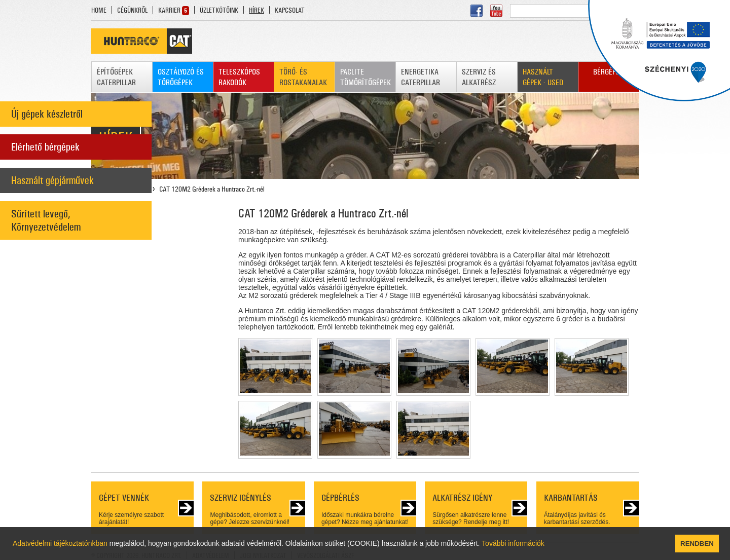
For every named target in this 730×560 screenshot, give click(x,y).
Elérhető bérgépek (45, 147)
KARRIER (169, 10)
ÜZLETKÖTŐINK (219, 10)
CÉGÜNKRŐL (132, 10)
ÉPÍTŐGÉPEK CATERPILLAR (116, 77)
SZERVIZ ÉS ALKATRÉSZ (479, 77)
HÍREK (257, 10)
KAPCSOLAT (290, 10)
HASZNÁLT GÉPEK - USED (543, 77)
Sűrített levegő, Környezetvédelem (46, 220)
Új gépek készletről (47, 114)
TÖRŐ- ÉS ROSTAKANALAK (303, 77)
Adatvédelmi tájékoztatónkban (60, 543)
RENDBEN (697, 544)
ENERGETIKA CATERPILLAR (421, 77)
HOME (99, 10)
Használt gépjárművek (52, 180)
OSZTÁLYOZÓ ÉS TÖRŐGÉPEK (181, 77)
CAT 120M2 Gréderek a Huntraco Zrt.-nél (212, 189)
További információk (513, 543)
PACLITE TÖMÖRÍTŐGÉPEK (366, 77)
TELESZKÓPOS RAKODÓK (239, 77)
